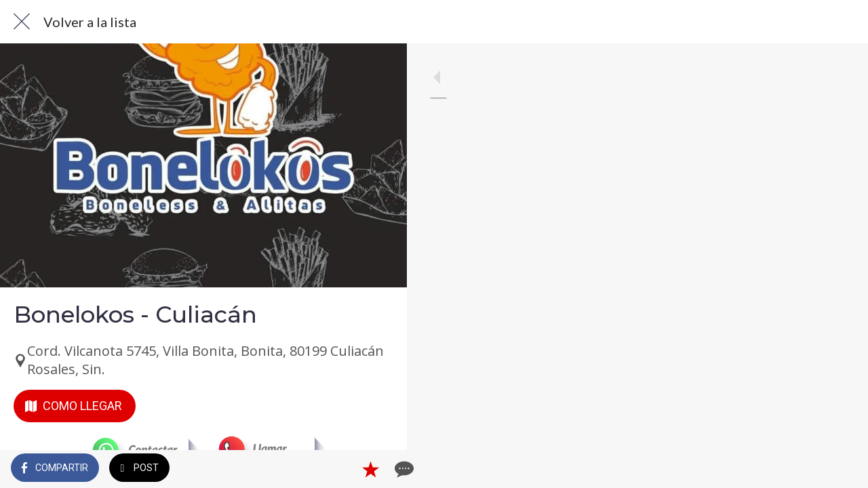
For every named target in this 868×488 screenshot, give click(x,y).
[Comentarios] (380, 469)
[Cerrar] (22, 22)
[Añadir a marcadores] (347, 469)
